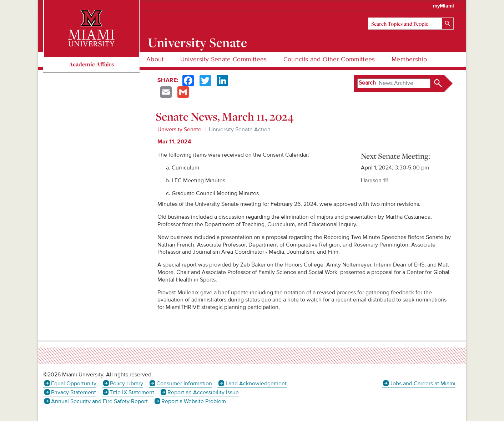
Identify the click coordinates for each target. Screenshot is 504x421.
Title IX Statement (132, 392)
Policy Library (127, 384)
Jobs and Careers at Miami (423, 384)
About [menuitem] (155, 59)
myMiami (443, 6)
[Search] (411, 24)
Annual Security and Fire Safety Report (99, 401)
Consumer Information (184, 384)
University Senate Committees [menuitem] (224, 59)
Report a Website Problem (194, 401)
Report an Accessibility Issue (203, 392)
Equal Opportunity (74, 384)
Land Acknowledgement (256, 384)
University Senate (198, 42)
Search (367, 83)
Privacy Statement (74, 392)
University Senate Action (240, 130)
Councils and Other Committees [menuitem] (329, 59)
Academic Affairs (91, 64)
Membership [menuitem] (409, 59)
